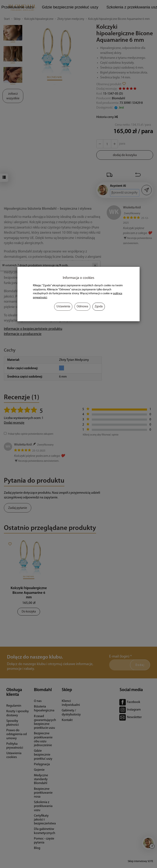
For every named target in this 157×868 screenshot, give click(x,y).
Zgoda (99, 307)
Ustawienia (63, 307)
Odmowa (82, 307)
